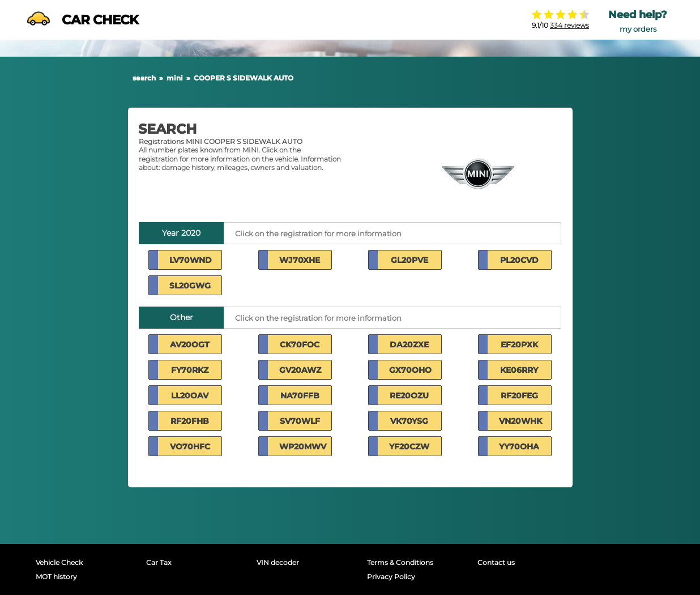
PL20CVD (519, 260)
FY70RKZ (190, 370)
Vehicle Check (59, 562)
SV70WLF (300, 421)
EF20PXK (519, 345)
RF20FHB (190, 421)
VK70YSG (409, 421)
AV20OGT (190, 345)
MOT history (56, 577)
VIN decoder (278, 562)
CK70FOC (300, 345)
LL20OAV (190, 396)
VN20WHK (520, 421)
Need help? (638, 15)
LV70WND (191, 260)
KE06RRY (519, 370)
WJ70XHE (300, 260)
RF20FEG (519, 396)
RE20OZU (409, 396)
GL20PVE (409, 260)
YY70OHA (519, 447)
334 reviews (569, 25)
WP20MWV (303, 447)
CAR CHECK (83, 20)
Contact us (496, 562)
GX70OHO (410, 370)
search (144, 78)
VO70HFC (190, 447)
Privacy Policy (391, 577)
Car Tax (159, 562)
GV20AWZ (300, 370)
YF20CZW (409, 447)
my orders (638, 29)
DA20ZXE (409, 345)
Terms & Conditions (400, 562)
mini (175, 78)
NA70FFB (300, 396)
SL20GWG (190, 286)
